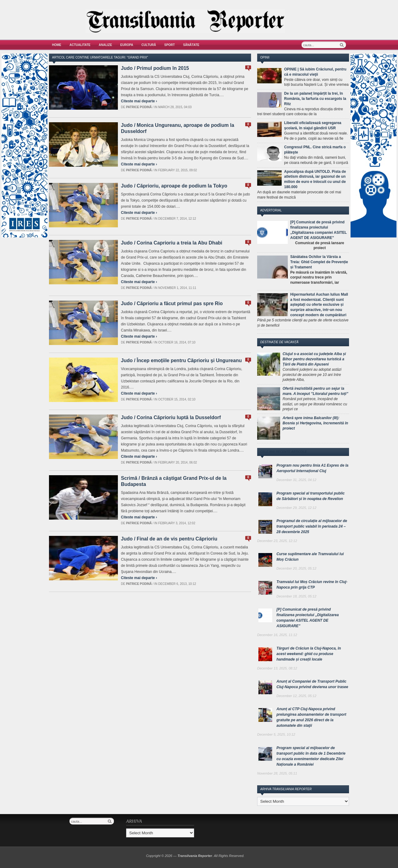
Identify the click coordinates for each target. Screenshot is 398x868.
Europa (127, 45)
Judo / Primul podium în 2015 (155, 68)
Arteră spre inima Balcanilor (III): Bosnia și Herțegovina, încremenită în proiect (315, 423)
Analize (105, 45)
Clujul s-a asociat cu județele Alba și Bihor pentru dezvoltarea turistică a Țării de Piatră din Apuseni (314, 359)
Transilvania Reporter (195, 856)
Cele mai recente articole (283, 452)
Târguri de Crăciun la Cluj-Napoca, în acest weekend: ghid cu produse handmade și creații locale (309, 654)
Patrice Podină (139, 107)
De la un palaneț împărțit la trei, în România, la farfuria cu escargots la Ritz (315, 99)
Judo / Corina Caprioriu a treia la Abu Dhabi (172, 243)
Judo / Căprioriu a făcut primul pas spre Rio (172, 303)
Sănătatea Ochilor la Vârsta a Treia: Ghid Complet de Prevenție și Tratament (319, 262)
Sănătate (191, 45)
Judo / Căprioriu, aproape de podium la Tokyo (174, 186)
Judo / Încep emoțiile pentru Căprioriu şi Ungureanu (181, 360)
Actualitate (80, 45)
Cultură (149, 45)
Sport (170, 45)
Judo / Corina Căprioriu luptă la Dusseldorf (171, 417)
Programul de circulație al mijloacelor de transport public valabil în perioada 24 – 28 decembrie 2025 (312, 526)
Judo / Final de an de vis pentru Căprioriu (169, 539)
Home (57, 45)
